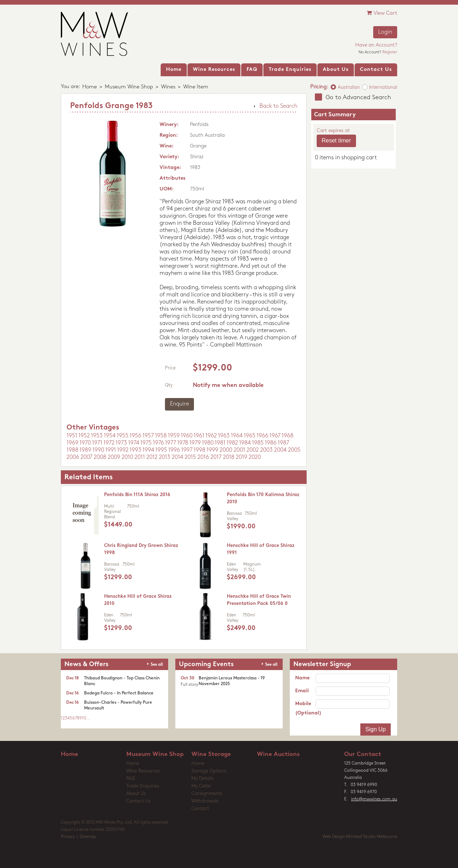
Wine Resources (143, 771)
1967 (275, 436)
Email (302, 691)
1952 (84, 436)
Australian (349, 88)
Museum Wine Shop (129, 87)
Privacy (68, 837)
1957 (148, 436)
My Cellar (201, 786)
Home (90, 87)
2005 (294, 450)
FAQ (131, 779)
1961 (199, 436)
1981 (220, 443)
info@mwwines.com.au (374, 799)
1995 (161, 450)
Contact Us (138, 801)
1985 (258, 443)
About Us (136, 794)
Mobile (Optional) (305, 709)
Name (302, 678)
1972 (109, 443)
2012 (152, 457)
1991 (111, 450)
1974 (134, 443)
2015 (190, 457)
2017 (216, 457)
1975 (146, 443)
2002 (253, 450)
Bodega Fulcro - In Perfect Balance (119, 693)
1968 (288, 436)
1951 (72, 436)
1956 (135, 436)
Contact (200, 809)
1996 (174, 450)
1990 (98, 450)
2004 (280, 450)
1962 (211, 436)
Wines (168, 87)
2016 (203, 457)
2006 (73, 457)
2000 (226, 450)
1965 (250, 436)
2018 (229, 457)
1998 (199, 450)
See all (157, 665)
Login (385, 32)
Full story (189, 685)
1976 (158, 443)
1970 (85, 443)
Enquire (179, 404)
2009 (114, 457)
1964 (237, 436)
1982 (232, 443)
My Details (203, 779)
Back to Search (278, 106)
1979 (195, 443)
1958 (161, 436)
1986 (271, 443)
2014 (177, 457)
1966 (262, 436)
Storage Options (209, 771)
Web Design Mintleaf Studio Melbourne (360, 837)
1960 (187, 436)
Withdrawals (205, 801)
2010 (127, 457)
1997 (187, 450)
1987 (283, 443)
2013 (165, 457)
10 (84, 718)
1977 (170, 443)
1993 (135, 450)
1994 (148, 450)
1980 (208, 443)
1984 (245, 443)
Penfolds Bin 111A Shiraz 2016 (137, 495)
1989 (85, 450)
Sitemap (88, 837)
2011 (140, 457)
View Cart (382, 13)
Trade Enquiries (143, 786)
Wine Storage (211, 754)
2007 (86, 457)
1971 (97, 443)
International (383, 88)
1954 (110, 436)
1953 (97, 436)
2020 (255, 457)
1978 (183, 443)
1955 (123, 436)
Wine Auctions (278, 754)
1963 (224, 436)
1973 (121, 443)
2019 (242, 457)
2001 (239, 450)
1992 (123, 450)
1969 (72, 443)
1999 (212, 450)
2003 (266, 450)
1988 (72, 450)
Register (390, 52)
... (88, 718)
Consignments (207, 794)
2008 (100, 457)
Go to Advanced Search (358, 98)
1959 (174, 436)
